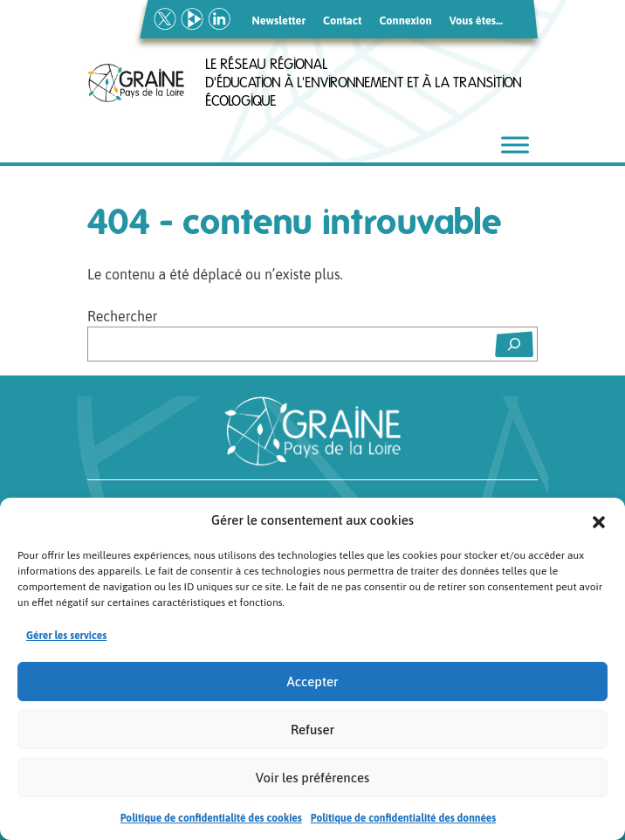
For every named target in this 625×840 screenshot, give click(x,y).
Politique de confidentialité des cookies (211, 820)
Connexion (405, 21)
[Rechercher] (514, 344)
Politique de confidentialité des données (404, 820)
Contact (342, 21)
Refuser (312, 730)
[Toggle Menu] (515, 145)
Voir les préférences (312, 778)
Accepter (313, 682)
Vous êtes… (476, 21)
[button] (599, 522)
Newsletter (279, 21)
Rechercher (122, 316)
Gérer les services (66, 637)
